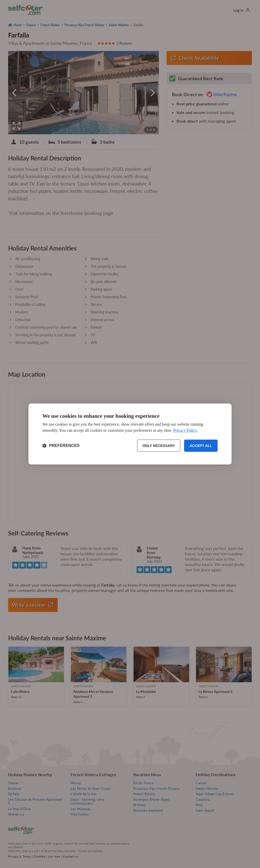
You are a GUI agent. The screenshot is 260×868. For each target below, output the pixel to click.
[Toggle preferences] (61, 446)
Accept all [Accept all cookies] (201, 446)
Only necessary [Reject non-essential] (159, 446)
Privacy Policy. (185, 430)
